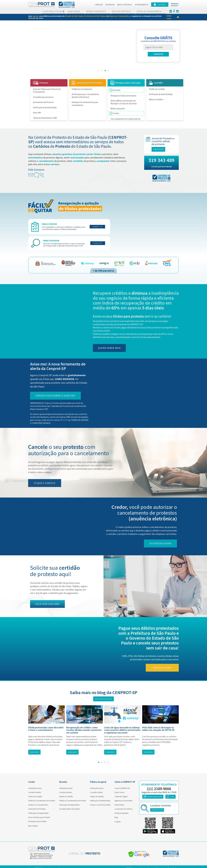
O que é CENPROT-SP (122, 788)
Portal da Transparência (151, 11)
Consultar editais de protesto (69, 809)
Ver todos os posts (103, 699)
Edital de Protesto (123, 11)
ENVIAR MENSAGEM (153, 797)
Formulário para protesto (43, 97)
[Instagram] (177, 11)
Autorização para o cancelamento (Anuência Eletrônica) (85, 96)
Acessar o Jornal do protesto (100, 805)
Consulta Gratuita (35, 792)
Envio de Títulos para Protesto (39, 817)
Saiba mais (34, 752)
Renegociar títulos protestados (125, 95)
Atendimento (142, 5)
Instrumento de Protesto (43, 102)
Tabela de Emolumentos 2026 (45, 118)
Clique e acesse (161, 149)
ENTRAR (160, 4)
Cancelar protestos (41, 51)
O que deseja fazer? (54, 11)
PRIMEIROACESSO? (175, 5)
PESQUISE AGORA (157, 810)
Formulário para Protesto (37, 821)
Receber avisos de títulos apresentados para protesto (56, 67)
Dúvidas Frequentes (98, 11)
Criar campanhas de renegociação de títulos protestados (127, 116)
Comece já (97, 227)
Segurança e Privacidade (123, 801)
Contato (118, 822)
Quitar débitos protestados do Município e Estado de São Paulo (125, 100)
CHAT (170, 797)
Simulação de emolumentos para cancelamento (85, 104)
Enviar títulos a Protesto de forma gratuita (51, 43)
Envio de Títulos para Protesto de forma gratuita (47, 90)
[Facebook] (174, 11)
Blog (116, 817)
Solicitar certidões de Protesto (46, 55)
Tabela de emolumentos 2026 (41, 858)
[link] (103, 17)
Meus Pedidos (33, 826)
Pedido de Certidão (157, 89)
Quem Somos (75, 11)
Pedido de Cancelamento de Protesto (42, 801)
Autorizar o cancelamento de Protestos (50, 47)
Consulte (98, 243)
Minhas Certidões (156, 99)
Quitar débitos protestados (44, 59)
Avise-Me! (37, 113)
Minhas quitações (119, 106)
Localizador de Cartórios (124, 809)
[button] (99, 71)
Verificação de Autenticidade (45, 107)
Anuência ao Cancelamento (38, 805)
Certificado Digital (121, 797)
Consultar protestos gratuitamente (48, 63)
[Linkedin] (171, 11)
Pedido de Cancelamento (82, 89)
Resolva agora (165, 668)
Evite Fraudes (119, 805)
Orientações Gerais (35, 788)
